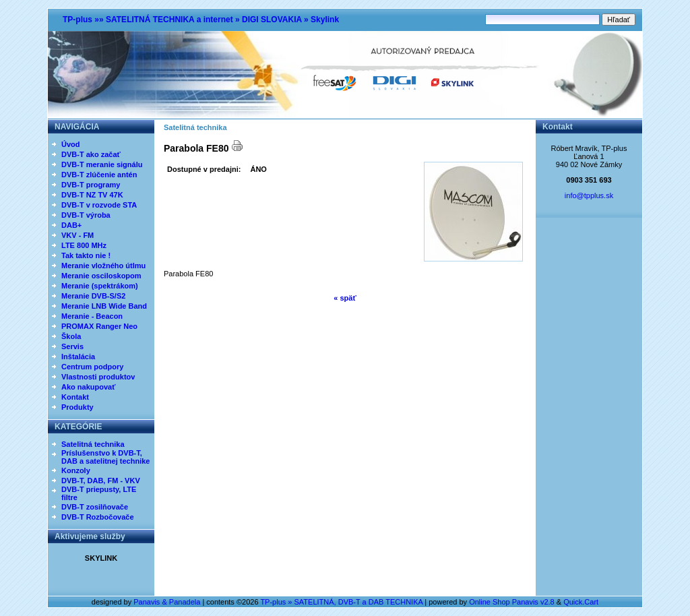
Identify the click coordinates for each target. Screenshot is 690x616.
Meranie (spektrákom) (100, 286)
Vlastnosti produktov (98, 377)
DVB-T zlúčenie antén (99, 175)
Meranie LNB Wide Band (104, 306)
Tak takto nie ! (86, 255)
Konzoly (76, 470)
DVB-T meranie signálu (102, 164)
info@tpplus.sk (589, 195)
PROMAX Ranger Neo (99, 326)
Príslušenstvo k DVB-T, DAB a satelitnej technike (105, 457)
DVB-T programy (91, 185)
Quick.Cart (581, 602)
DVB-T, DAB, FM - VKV (101, 481)
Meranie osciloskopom (101, 276)
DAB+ (71, 225)
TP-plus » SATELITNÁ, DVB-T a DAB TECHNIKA (341, 602)
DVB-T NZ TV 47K (92, 195)
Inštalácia (78, 357)
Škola (71, 336)
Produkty (77, 407)
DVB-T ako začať (91, 154)
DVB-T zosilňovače (95, 507)
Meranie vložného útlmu (103, 266)
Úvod (71, 144)
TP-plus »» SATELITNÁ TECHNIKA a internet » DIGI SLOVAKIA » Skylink (201, 20)
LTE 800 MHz (84, 245)
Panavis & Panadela (168, 602)
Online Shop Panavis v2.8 (512, 602)
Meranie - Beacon (92, 316)
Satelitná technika (93, 444)
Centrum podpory (92, 367)
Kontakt (75, 397)
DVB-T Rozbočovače (98, 517)
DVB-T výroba (86, 215)
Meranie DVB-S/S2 (93, 296)
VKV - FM (77, 235)
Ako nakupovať (88, 387)
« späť (345, 298)
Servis (72, 346)
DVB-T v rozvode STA (99, 205)
